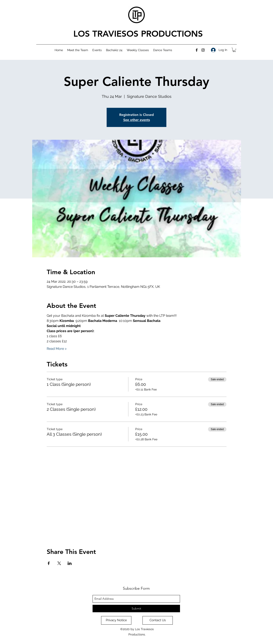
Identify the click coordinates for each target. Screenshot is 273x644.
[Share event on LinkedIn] (70, 563)
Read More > (57, 349)
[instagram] (203, 50)
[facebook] (197, 50)
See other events (137, 120)
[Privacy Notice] (116, 620)
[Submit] (136, 609)
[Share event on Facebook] (49, 563)
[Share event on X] (59, 563)
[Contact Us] (158, 620)
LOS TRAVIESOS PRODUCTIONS (138, 34)
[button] (234, 50)
